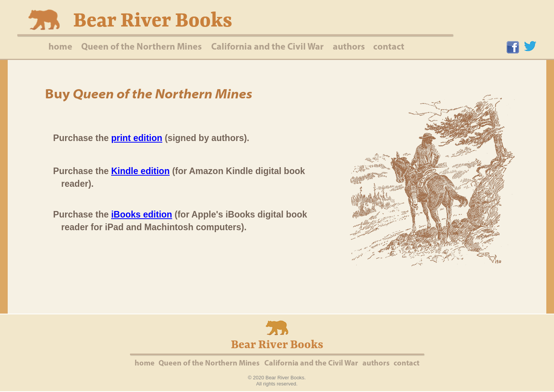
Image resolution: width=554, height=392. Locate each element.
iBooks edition (142, 214)
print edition (137, 138)
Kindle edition (140, 171)
